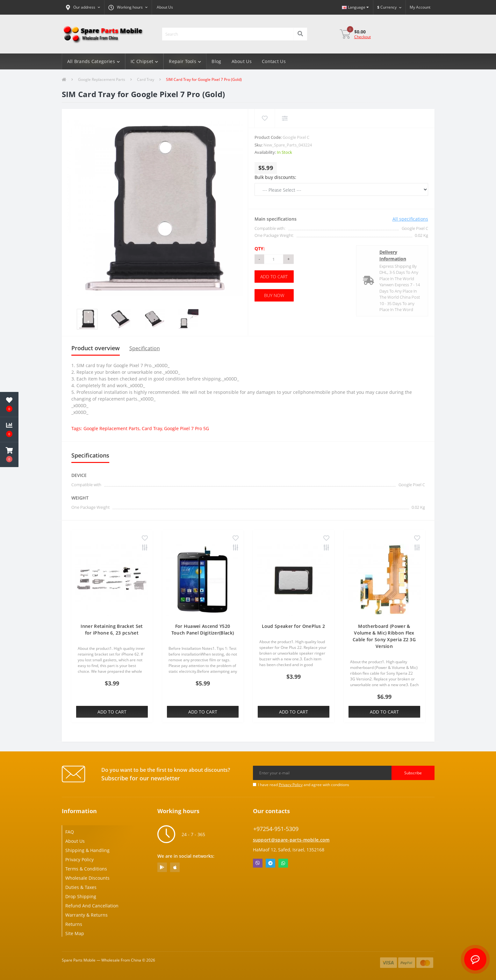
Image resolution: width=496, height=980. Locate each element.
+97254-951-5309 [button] (276, 829)
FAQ (70, 832)
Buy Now (274, 295)
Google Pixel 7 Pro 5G (187, 428)
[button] (83, 7)
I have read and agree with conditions (304, 785)
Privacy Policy (291, 785)
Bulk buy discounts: (275, 177)
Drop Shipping (81, 896)
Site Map (75, 933)
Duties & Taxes (81, 887)
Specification (145, 348)
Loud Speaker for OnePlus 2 (294, 626)
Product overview (96, 348)
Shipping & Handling (87, 850)
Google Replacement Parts (102, 79)
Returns (74, 924)
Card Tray (146, 79)
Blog (216, 61)
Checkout (363, 37)
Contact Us (274, 61)
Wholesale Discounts (87, 878)
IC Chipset (144, 61)
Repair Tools (185, 61)
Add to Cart (274, 277)
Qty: (260, 249)
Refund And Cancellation (92, 906)
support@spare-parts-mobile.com (291, 840)
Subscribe (413, 773)
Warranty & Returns (86, 915)
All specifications (410, 219)
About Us (165, 7)
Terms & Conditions (86, 869)
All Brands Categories (94, 61)
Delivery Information (393, 255)
